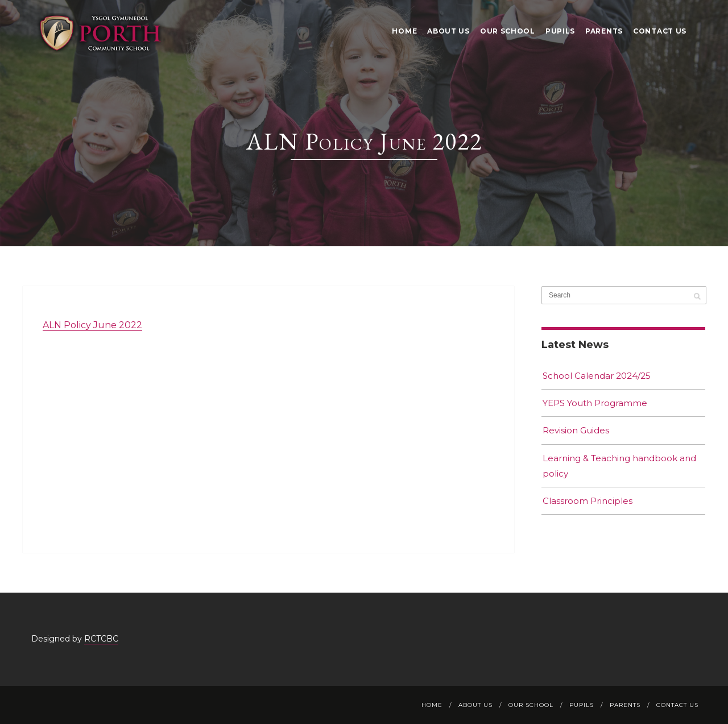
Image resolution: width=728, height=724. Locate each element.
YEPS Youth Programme (595, 403)
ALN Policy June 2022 (92, 325)
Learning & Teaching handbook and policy (619, 466)
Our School (508, 31)
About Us (448, 31)
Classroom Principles (588, 501)
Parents (604, 31)
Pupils (560, 31)
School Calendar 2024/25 (597, 376)
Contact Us (660, 31)
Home (404, 31)
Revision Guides (576, 430)
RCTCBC (101, 639)
